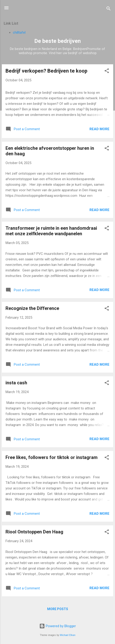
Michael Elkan (68, 635)
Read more (99, 129)
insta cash (16, 383)
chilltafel (19, 32)
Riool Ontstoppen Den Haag (34, 532)
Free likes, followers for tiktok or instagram (52, 457)
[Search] (109, 9)
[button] (107, 72)
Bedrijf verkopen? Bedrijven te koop (46, 71)
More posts (58, 609)
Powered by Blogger (58, 626)
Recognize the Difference (32, 308)
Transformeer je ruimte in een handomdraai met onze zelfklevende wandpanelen (51, 231)
